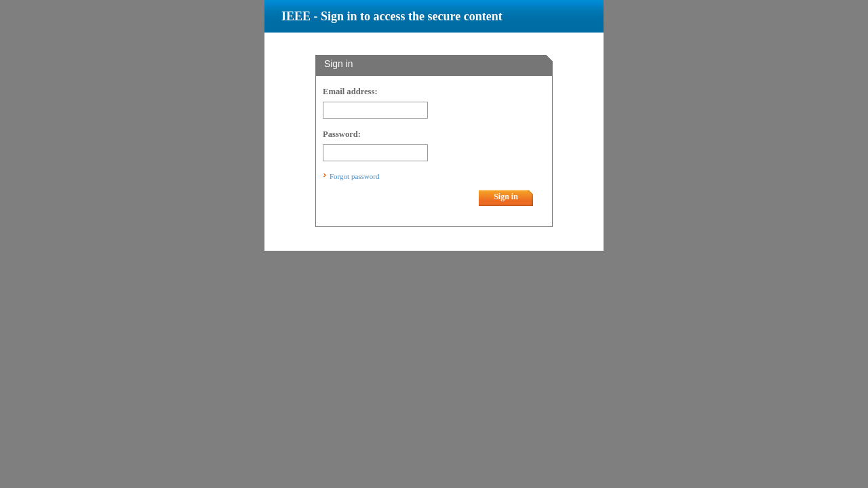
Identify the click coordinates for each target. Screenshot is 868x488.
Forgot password (354, 176)
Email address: (350, 91)
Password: (342, 134)
